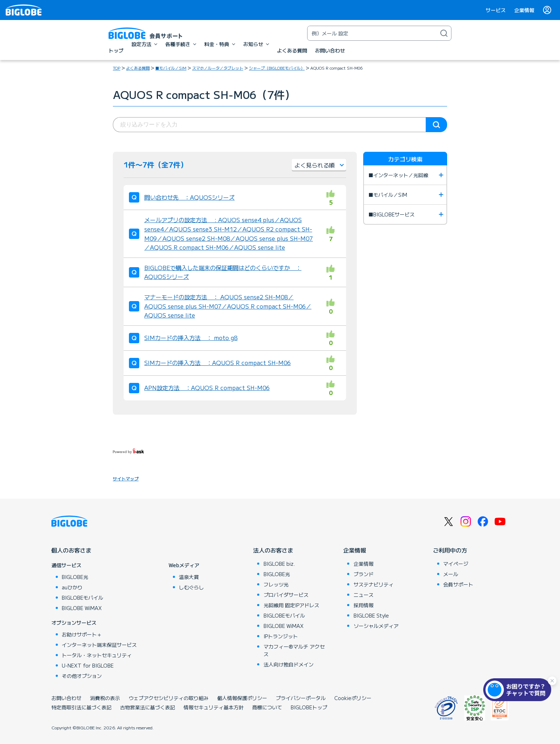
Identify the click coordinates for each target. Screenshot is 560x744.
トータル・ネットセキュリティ (97, 655)
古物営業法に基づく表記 (147, 707)
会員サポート (458, 584)
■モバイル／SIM (171, 68)
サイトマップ (126, 478)
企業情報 (524, 10)
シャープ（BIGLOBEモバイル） (277, 68)
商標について (267, 707)
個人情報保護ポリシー (242, 698)
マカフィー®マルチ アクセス (294, 650)
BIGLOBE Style (371, 615)
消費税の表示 (105, 698)
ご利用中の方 (450, 550)
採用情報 (364, 605)
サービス (496, 10)
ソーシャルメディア (376, 626)
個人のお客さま (71, 550)
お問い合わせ (66, 698)
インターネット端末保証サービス (99, 645)
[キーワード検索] (372, 33)
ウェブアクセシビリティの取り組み (169, 698)
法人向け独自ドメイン (289, 664)
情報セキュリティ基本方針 (214, 707)
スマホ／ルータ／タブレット (218, 68)
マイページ (456, 564)
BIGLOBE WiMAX (82, 608)
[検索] (444, 33)
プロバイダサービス (286, 595)
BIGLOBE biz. (279, 564)
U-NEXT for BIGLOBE (88, 665)
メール (451, 574)
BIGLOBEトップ (309, 707)
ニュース (364, 595)
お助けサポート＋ (82, 634)
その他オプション (82, 676)
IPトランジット (281, 636)
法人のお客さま (273, 550)
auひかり (72, 587)
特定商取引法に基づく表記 (81, 707)
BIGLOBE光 (75, 577)
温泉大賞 (189, 577)
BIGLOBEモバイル (82, 598)
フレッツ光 (276, 584)
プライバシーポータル (301, 698)
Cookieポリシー (353, 698)
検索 (436, 125)
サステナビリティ (374, 584)
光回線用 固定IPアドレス (291, 605)
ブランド (364, 574)
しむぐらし (191, 587)
